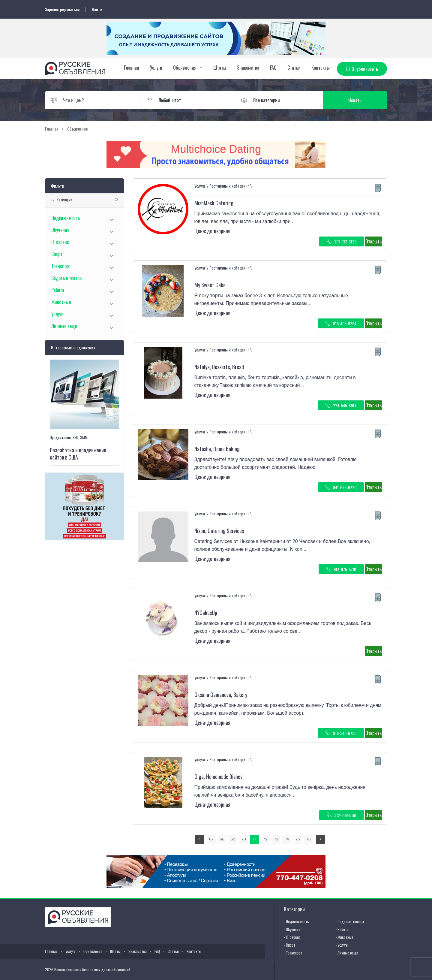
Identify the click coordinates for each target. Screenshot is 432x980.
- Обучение (292, 929)
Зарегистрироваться (62, 9)
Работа (58, 290)
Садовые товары (67, 278)
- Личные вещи (347, 953)
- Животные (344, 937)
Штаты (220, 68)
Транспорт (61, 266)
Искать (358, 100)
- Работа (342, 929)
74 (287, 839)
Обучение (60, 230)
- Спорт (289, 945)
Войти (97, 9)
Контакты (321, 68)
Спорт (57, 254)
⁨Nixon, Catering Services (219, 531)
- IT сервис (292, 937)
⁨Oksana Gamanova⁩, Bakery (221, 695)
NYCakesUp (206, 613)
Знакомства (248, 68)
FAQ (273, 68)
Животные (61, 302)
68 (222, 839)
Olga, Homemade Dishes (218, 776)
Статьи (294, 68)
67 (211, 839)
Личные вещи (64, 326)
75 (298, 839)
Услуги (156, 68)
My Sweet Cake (210, 285)
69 (233, 839)
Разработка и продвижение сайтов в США (78, 454)
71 (254, 839)
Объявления (185, 68)
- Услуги (342, 945)
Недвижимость (66, 218)
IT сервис (60, 242)
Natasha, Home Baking (217, 449)
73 (276, 839)
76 (309, 839)
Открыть (373, 241)
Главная (132, 68)
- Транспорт (293, 953)
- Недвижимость (296, 921)
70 (244, 839)
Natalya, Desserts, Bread (219, 367)
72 (265, 839)
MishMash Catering (214, 203)
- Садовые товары (350, 921)
